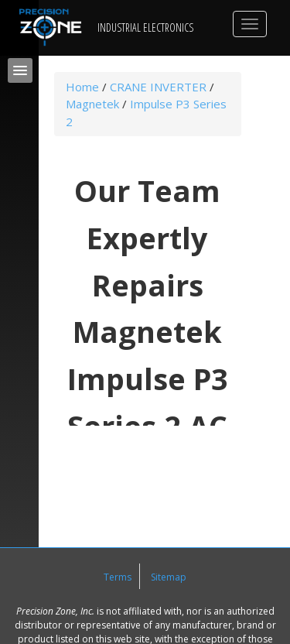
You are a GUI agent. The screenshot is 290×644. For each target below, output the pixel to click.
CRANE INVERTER (158, 87)
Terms (118, 577)
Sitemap (169, 577)
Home (82, 87)
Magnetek (92, 104)
